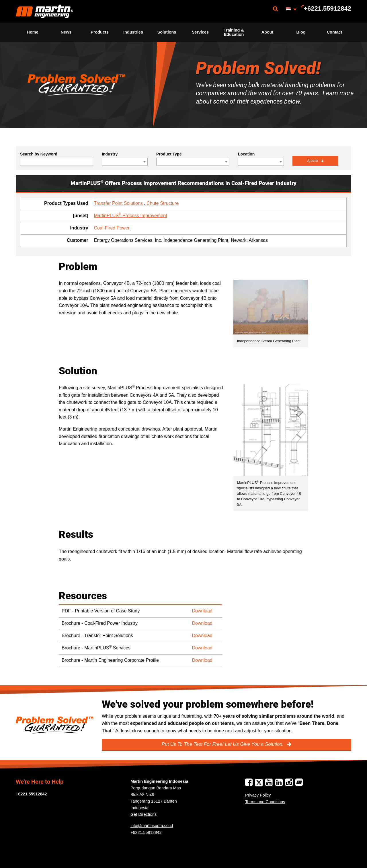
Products (99, 32)
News (66, 32)
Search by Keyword (39, 154)
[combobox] (125, 162)
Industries (133, 32)
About (268, 32)
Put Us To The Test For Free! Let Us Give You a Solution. (223, 744)
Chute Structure (163, 203)
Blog (301, 32)
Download (202, 611)
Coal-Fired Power (112, 228)
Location (246, 154)
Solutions (167, 32)
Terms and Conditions (265, 802)
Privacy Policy (258, 795)
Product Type (169, 154)
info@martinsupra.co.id (152, 826)
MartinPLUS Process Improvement (131, 216)
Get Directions (144, 814)
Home (33, 32)
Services (200, 32)
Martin (44, 11)
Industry (110, 154)
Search (313, 161)
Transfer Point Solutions (118, 203)
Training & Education (234, 32)
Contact (335, 32)
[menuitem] (44, 11)
